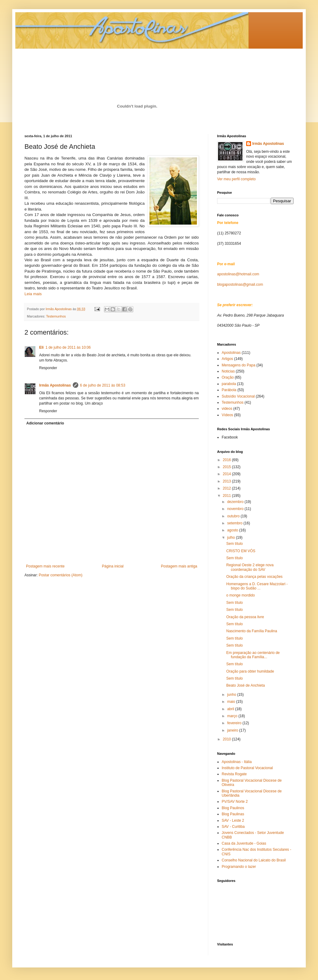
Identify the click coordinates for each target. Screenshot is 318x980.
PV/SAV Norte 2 (235, 802)
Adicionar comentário (45, 423)
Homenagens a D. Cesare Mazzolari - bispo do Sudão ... (257, 586)
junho (232, 695)
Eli (41, 347)
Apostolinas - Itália (237, 762)
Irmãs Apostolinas (55, 385)
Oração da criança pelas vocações (254, 577)
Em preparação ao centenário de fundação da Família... (253, 655)
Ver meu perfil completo (236, 179)
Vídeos (227, 415)
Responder (48, 368)
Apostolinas (231, 353)
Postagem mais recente (45, 566)
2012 (227, 488)
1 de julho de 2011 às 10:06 (68, 347)
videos (227, 409)
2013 (227, 481)
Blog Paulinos (233, 808)
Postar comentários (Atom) (61, 575)
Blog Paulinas (233, 814)
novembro (236, 509)
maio (232, 702)
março (233, 716)
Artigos (227, 359)
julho (232, 538)
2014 (227, 474)
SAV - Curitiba (233, 827)
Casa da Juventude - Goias (244, 843)
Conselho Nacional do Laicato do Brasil (254, 860)
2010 (227, 739)
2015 (227, 467)
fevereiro (235, 723)
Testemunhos (56, 316)
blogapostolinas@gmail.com (240, 284)
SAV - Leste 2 (233, 820)
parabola (229, 384)
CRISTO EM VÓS (241, 551)
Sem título (235, 544)
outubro (234, 516)
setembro (235, 523)
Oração (228, 377)
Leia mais (33, 294)
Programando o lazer (239, 867)
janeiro (233, 730)
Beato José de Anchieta (246, 685)
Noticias (228, 371)
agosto (233, 530)
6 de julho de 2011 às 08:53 (103, 385)
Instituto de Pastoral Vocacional (247, 768)
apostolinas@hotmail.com (238, 274)
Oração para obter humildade (250, 671)
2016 (227, 460)
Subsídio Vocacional (238, 396)
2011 (227, 496)
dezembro (236, 502)
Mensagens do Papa (239, 365)
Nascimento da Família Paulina (252, 631)
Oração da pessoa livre (245, 617)
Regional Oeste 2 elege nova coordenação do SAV (250, 567)
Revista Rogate (234, 774)
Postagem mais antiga (179, 566)
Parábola (229, 390)
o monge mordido (240, 595)
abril (231, 709)
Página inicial (113, 566)
